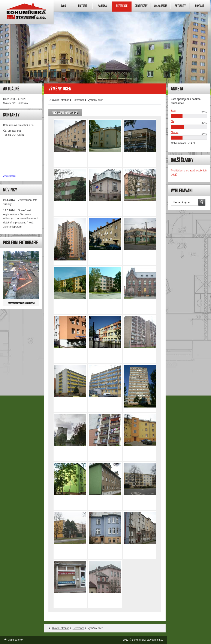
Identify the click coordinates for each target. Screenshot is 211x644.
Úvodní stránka (59, 100)
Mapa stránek (15, 640)
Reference (79, 100)
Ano (173, 110)
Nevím (175, 132)
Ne (173, 121)
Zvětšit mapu (9, 176)
